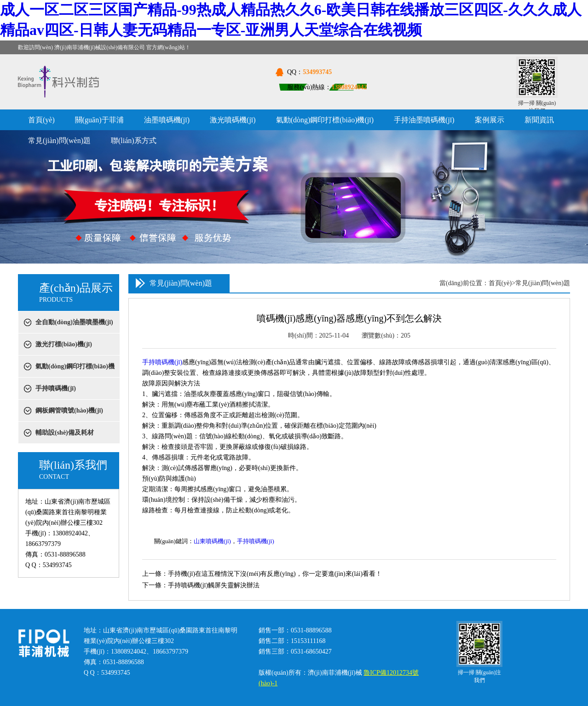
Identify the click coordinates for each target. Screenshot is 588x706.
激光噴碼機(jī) (233, 120)
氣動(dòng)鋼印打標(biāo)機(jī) (325, 120)
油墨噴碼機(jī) (167, 120)
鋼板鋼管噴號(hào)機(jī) (69, 410)
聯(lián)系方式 (134, 141)
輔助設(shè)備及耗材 (65, 433)
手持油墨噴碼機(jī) (424, 120)
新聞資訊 (539, 120)
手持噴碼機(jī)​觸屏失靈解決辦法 (214, 585)
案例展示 (490, 120)
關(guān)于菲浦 (99, 120)
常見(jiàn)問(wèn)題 (59, 141)
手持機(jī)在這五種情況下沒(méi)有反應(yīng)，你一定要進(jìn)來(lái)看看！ (275, 574)
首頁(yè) (41, 120)
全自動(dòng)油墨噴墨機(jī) (74, 322)
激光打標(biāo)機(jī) (64, 344)
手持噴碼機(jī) (56, 388)
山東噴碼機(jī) (212, 541)
